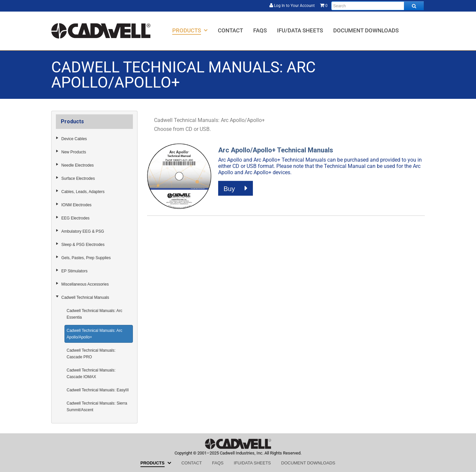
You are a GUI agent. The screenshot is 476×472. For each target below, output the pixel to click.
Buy (236, 188)
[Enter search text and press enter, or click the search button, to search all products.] (377, 6)
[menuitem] (190, 30)
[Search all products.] (414, 6)
